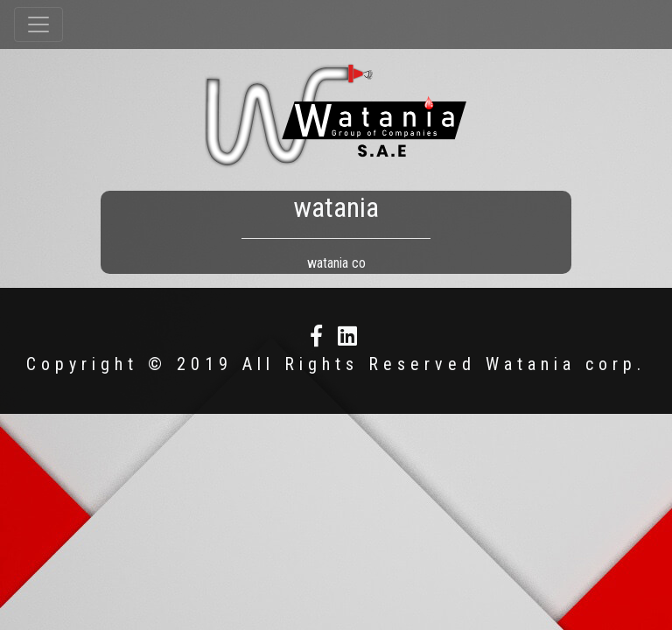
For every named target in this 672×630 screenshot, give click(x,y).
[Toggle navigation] (38, 24)
